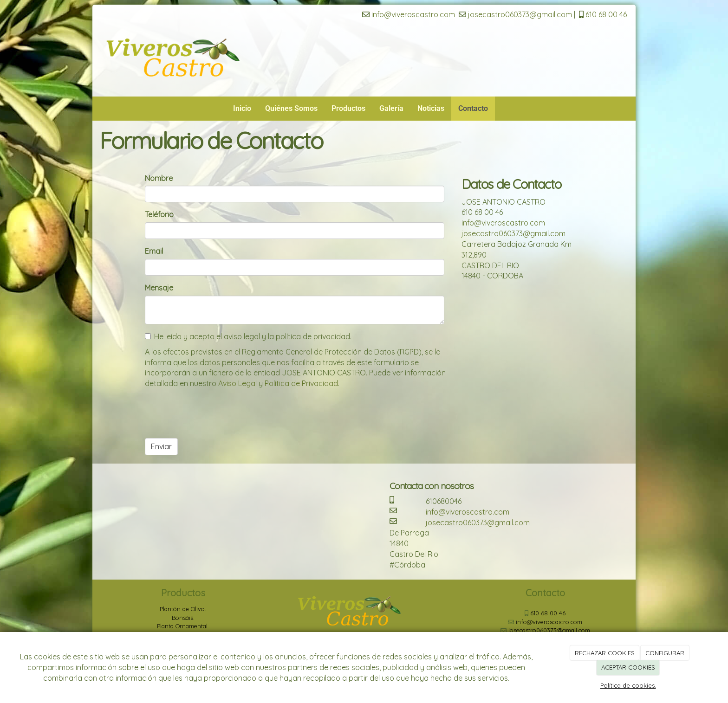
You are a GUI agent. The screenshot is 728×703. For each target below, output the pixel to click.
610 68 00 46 (603, 14)
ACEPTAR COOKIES (628, 667)
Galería (391, 108)
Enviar (161, 446)
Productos (348, 108)
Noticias (431, 108)
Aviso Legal (237, 383)
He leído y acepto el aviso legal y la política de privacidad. (248, 336)
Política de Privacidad (301, 383)
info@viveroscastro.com (409, 14)
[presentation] (215, 413)
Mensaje (159, 288)
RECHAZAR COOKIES (605, 653)
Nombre (159, 178)
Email (154, 251)
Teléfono (159, 214)
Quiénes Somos (291, 108)
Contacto (473, 108)
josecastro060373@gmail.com (515, 14)
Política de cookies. (628, 685)
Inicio (242, 108)
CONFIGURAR (665, 653)
